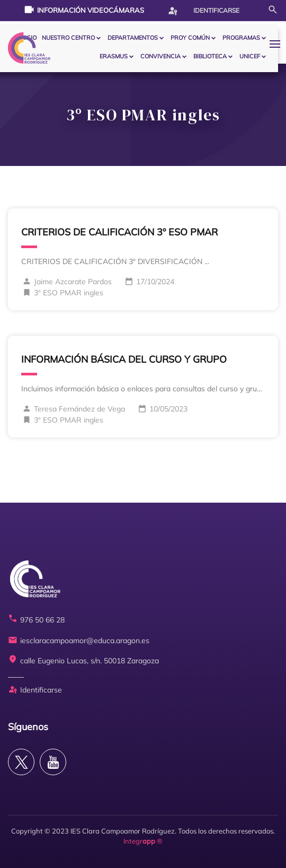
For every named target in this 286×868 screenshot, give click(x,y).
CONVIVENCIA (160, 56)
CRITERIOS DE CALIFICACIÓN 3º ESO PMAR (119, 232)
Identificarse (203, 11)
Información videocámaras (84, 10)
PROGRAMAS (241, 38)
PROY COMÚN (190, 38)
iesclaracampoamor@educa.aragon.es (79, 641)
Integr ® (143, 841)
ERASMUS (114, 56)
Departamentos (133, 38)
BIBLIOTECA (210, 56)
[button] (278, 44)
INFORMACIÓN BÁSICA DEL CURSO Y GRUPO (124, 359)
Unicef (250, 56)
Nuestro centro (68, 38)
